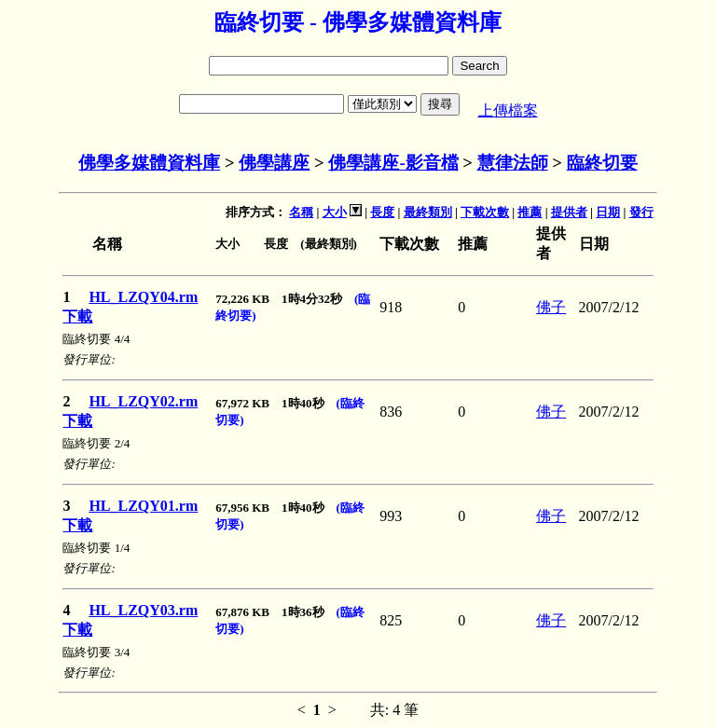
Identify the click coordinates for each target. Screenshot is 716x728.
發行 (641, 212)
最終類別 (428, 212)
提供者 (569, 212)
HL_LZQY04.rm (143, 297)
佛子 (551, 307)
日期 (608, 212)
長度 (382, 212)
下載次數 (485, 212)
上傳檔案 (508, 110)
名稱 (301, 212)
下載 (77, 316)
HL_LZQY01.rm (143, 506)
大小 (335, 212)
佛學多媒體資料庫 (149, 163)
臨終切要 (602, 163)
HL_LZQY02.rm (143, 401)
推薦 (530, 212)
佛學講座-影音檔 (393, 163)
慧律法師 (513, 163)
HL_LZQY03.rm (143, 610)
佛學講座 (274, 163)
